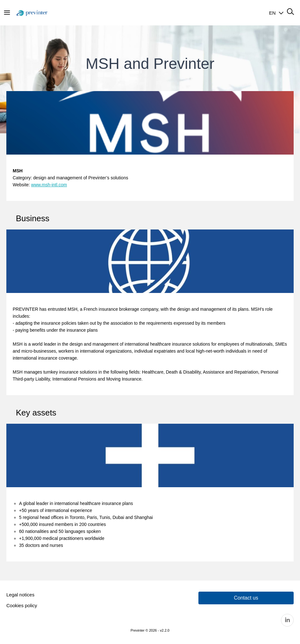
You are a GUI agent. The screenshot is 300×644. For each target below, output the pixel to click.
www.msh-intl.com (49, 185)
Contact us (246, 598)
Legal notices (20, 595)
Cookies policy (22, 605)
